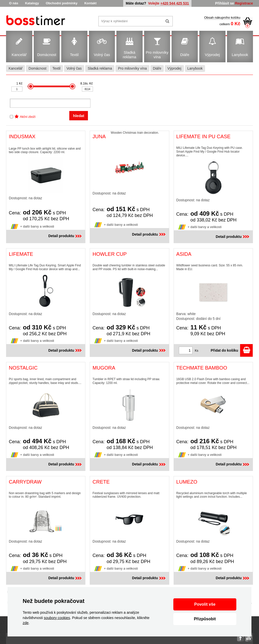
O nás (14, 3)
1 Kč (19, 83)
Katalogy (32, 3)
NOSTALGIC (23, 368)
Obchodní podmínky (62, 3)
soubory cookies (57, 618)
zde (26, 623)
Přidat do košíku (232, 350)
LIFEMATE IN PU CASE (203, 136)
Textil (56, 68)
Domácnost (37, 68)
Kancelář (15, 68)
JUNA (99, 136)
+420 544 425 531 (175, 3)
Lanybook (195, 68)
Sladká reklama (100, 68)
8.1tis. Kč (87, 83)
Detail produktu (66, 236)
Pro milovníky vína (132, 68)
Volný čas (74, 68)
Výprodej (174, 68)
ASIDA (184, 254)
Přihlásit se (225, 3)
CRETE (101, 482)
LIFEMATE (21, 254)
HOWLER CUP (110, 254)
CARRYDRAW (25, 482)
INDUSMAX (22, 136)
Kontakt (90, 3)
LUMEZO (187, 482)
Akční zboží (28, 117)
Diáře (157, 68)
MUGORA (104, 368)
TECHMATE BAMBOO (202, 368)
